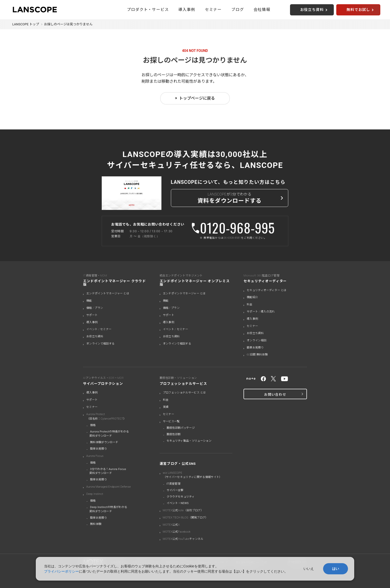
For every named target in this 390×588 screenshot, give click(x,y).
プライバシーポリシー (61, 571)
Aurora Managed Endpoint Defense (109, 487)
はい (336, 569)
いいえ (309, 569)
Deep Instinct (95, 494)
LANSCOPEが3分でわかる (230, 199)
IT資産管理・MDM (116, 280)
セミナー (213, 10)
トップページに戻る (197, 98)
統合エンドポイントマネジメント (196, 280)
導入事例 (187, 10)
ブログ (238, 10)
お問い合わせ (275, 394)
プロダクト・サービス (148, 10)
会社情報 (262, 10)
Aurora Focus (95, 456)
